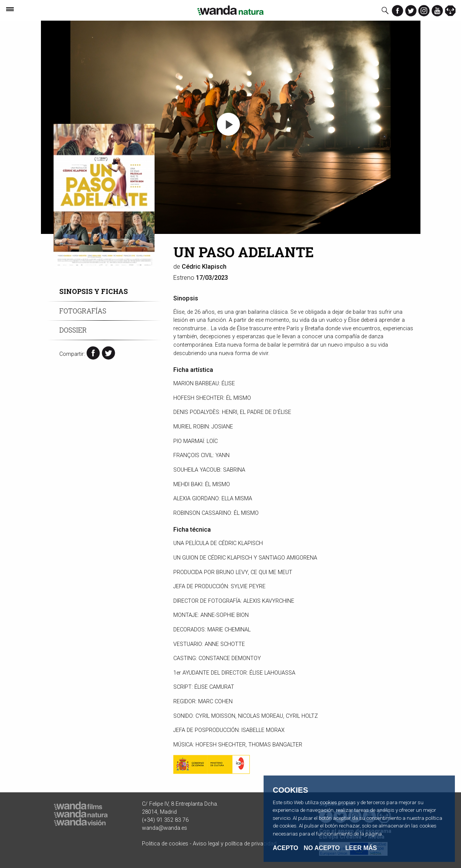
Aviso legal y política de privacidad (235, 844)
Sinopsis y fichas (94, 291)
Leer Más (361, 848)
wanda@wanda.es (165, 828)
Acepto (285, 848)
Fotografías (83, 311)
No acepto (322, 848)
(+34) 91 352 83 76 (165, 820)
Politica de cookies (165, 844)
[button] (228, 124)
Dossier (73, 330)
